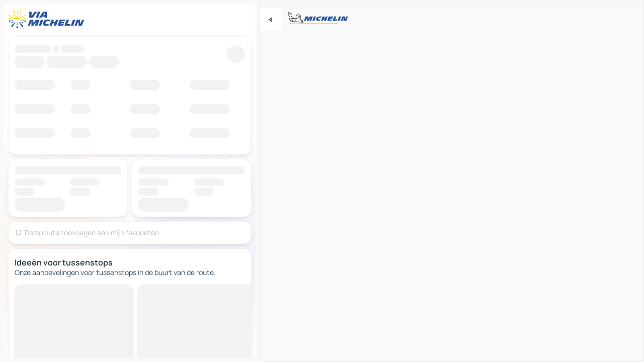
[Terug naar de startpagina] (48, 19)
